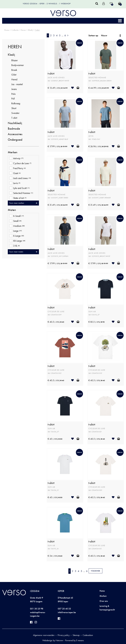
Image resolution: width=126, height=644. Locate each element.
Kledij (30, 30)
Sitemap (76, 635)
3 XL (15, 246)
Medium (17, 226)
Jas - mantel (17, 84)
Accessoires (15, 134)
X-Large (17, 236)
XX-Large (17, 241)
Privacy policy (64, 635)
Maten (12, 210)
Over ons (104, 601)
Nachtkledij (15, 123)
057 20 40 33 (64, 609)
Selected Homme (21, 193)
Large (16, 231)
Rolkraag (16, 103)
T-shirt (37, 30)
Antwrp (16, 159)
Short (14, 108)
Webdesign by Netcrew (53, 640)
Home (7, 30)
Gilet (14, 75)
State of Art (18, 198)
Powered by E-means (74, 640)
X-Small (17, 216)
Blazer (15, 60)
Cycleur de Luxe (20, 164)
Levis (15, 183)
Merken (13, 152)
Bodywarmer (18, 65)
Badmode (14, 129)
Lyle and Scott (19, 188)
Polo (13, 94)
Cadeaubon (88, 635)
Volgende (95, 571)
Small (15, 221)
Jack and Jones (20, 178)
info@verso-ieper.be (67, 612)
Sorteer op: (93, 35)
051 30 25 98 (37, 609)
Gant (15, 173)
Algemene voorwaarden (44, 635)
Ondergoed (15, 140)
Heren (23, 30)
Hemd (14, 79)
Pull (13, 99)
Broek (14, 70)
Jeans (14, 89)
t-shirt (51, 74)
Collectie (15, 30)
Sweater (15, 113)
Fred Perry (17, 168)
